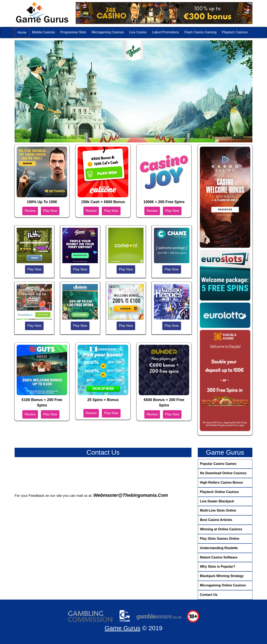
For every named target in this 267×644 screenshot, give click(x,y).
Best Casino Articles (216, 520)
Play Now (50, 211)
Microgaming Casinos (108, 32)
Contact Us (209, 595)
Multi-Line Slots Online (218, 510)
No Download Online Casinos (223, 473)
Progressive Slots (73, 32)
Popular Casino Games (218, 464)
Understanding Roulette (219, 548)
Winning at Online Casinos (221, 529)
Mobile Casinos (43, 32)
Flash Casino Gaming (200, 32)
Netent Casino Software (219, 557)
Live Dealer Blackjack (217, 501)
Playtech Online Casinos (220, 492)
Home (22, 32)
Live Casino (138, 32)
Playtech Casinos (235, 32)
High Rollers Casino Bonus (222, 482)
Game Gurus (122, 628)
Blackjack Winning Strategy (222, 576)
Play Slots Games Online (220, 539)
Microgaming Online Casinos (223, 585)
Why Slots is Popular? (218, 567)
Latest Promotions (166, 32)
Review (30, 211)
